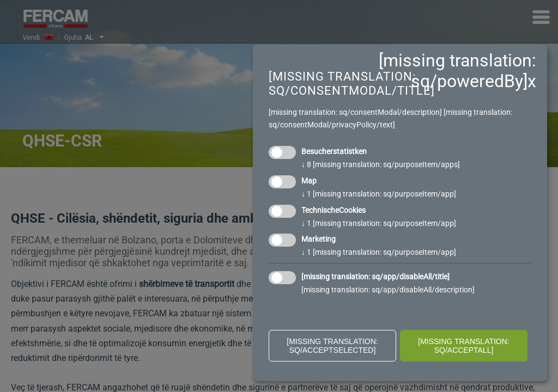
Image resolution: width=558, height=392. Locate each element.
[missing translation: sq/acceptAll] (464, 346)
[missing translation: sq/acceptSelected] (332, 346)
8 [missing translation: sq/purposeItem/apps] (381, 164)
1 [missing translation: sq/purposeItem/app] (379, 194)
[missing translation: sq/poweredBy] (457, 71)
